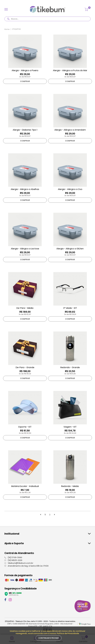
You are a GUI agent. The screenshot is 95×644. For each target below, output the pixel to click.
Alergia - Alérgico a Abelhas (25, 189)
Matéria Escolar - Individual (25, 486)
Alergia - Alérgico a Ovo (70, 189)
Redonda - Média (70, 486)
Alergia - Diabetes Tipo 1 (25, 130)
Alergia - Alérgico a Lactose (25, 249)
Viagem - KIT (70, 427)
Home (7, 29)
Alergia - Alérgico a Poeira (25, 71)
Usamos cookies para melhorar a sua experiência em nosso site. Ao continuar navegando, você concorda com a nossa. (48, 632)
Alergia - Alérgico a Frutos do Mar (70, 71)
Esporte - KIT (25, 427)
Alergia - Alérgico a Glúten (70, 249)
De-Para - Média (25, 308)
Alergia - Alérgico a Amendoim (70, 130)
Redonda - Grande (70, 367)
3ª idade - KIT (70, 308)
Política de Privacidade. (68, 633)
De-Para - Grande (25, 367)
